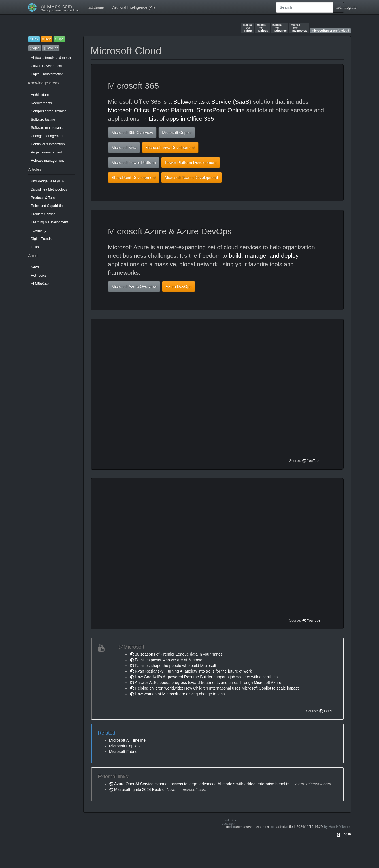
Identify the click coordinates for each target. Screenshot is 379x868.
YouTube (314, 461)
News (35, 267)
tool (248, 28)
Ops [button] (59, 39)
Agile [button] (35, 48)
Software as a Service (202, 102)
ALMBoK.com (41, 284)
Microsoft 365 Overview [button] (132, 133)
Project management (46, 152)
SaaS (242, 102)
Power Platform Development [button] (191, 163)
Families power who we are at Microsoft (170, 660)
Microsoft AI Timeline (127, 740)
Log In (344, 834)
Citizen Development (46, 66)
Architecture (40, 95)
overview (299, 28)
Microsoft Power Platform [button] (134, 163)
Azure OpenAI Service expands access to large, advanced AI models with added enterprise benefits (202, 784)
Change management (47, 136)
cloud (262, 28)
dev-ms (280, 28)
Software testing (43, 120)
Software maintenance (48, 128)
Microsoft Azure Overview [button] (134, 287)
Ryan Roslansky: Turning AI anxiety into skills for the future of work (193, 671)
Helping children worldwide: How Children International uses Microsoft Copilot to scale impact (217, 688)
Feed (328, 711)
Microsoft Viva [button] (124, 148)
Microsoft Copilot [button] (177, 133)
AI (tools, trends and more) (51, 58)
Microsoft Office (128, 110)
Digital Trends (41, 239)
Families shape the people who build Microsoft (175, 666)
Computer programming (49, 111)
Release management (47, 161)
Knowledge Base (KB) (47, 181)
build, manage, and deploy (264, 256)
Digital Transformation (47, 74)
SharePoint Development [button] (134, 178)
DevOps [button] (51, 48)
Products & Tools (43, 198)
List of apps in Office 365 (181, 119)
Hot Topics (39, 276)
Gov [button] (34, 39)
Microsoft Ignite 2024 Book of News (145, 790)
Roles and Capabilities (48, 206)
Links (35, 247)
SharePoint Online (220, 110)
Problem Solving (43, 214)
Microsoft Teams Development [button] (191, 178)
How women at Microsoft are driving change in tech (180, 694)
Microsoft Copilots (125, 746)
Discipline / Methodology (49, 189)
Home (95, 7)
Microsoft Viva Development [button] (170, 148)
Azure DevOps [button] (179, 287)
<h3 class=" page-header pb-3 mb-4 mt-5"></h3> (218, 394)
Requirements (41, 103)
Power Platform (173, 110)
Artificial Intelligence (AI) (134, 7)
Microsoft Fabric (123, 752)
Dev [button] (47, 39)
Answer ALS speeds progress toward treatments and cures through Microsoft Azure (208, 683)
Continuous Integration (48, 144)
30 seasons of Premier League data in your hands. (179, 654)
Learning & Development (49, 222)
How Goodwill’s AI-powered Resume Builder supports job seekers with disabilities (206, 677)
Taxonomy (39, 231)
